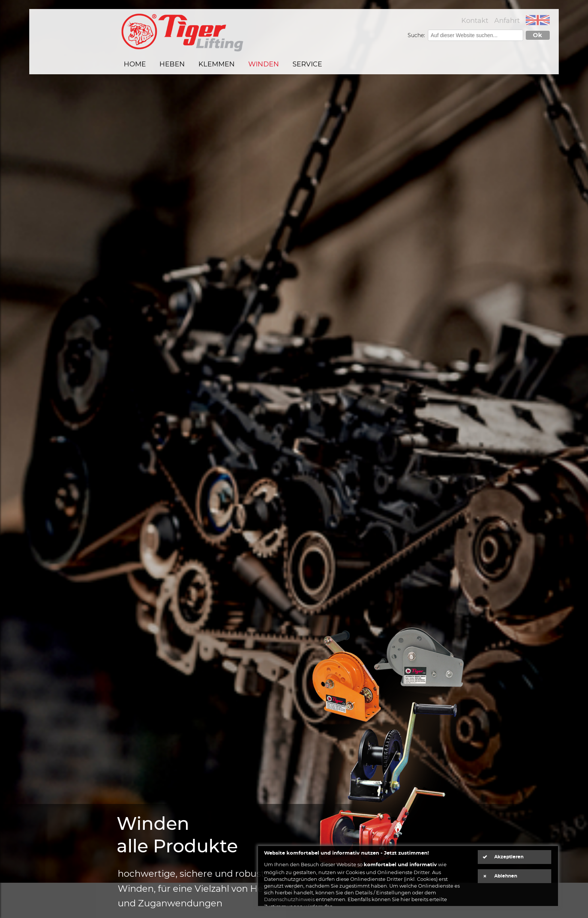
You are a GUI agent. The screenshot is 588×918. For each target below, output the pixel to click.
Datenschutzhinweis (289, 899)
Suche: (417, 35)
